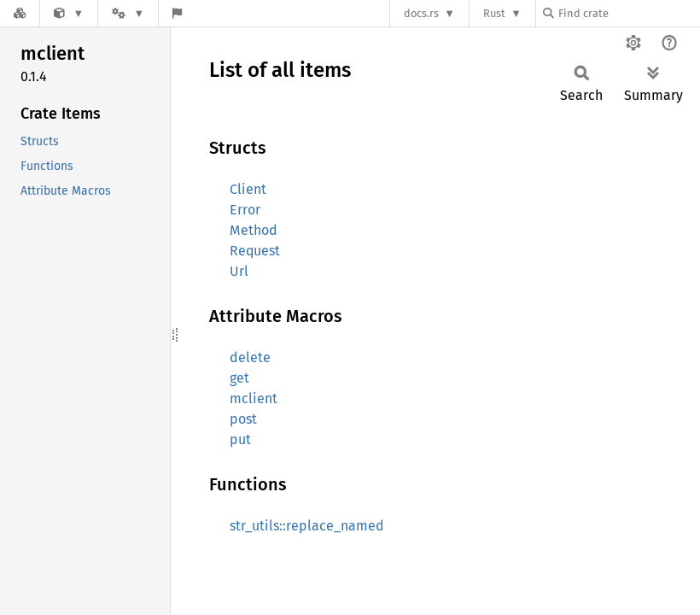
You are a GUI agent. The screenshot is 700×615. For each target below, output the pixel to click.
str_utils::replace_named (307, 526)
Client (248, 189)
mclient (254, 398)
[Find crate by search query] (628, 13)
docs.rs (421, 13)
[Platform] (128, 13)
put (240, 439)
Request (255, 251)
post (243, 419)
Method (254, 230)
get (239, 378)
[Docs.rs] (20, 13)
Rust (494, 13)
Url (239, 271)
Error (245, 210)
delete (250, 357)
